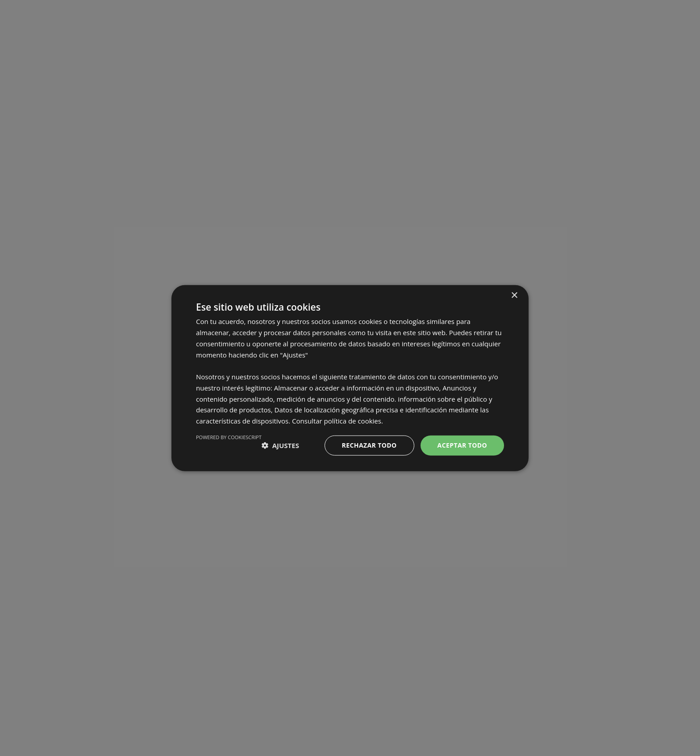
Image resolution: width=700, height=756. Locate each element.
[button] (280, 445)
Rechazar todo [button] (369, 445)
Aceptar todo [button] (462, 445)
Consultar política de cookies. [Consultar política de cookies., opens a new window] (337, 421)
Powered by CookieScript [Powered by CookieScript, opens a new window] (229, 437)
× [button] (514, 296)
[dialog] (350, 378)
